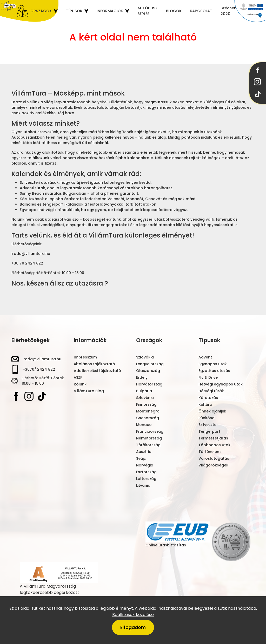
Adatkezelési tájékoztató (97, 371)
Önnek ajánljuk (212, 411)
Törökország (148, 445)
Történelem (210, 452)
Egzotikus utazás (214, 371)
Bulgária (144, 391)
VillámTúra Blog (89, 391)
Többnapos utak (214, 445)
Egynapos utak (213, 364)
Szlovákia (145, 357)
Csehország (148, 418)
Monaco (144, 425)
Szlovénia (145, 398)
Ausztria (144, 452)
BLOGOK (174, 11)
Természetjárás (213, 438)
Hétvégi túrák (211, 391)
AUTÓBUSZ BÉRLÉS (148, 11)
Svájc (141, 458)
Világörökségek (213, 465)
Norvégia (145, 465)
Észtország (146, 472)
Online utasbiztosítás (178, 535)
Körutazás (208, 398)
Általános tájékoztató (94, 364)
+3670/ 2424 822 (39, 369)
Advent (205, 357)
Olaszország (148, 371)
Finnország (146, 404)
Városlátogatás (214, 458)
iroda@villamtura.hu (42, 359)
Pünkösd (207, 418)
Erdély (142, 377)
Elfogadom (133, 627)
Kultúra (205, 404)
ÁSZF (78, 377)
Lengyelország (150, 364)
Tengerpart (209, 431)
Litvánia (143, 485)
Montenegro (148, 411)
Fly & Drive (208, 377)
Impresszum (85, 357)
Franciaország (150, 431)
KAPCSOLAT (201, 11)
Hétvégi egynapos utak (221, 384)
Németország (149, 438)
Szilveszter (208, 425)
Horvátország (149, 384)
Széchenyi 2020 (230, 11)
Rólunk (80, 384)
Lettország (146, 479)
